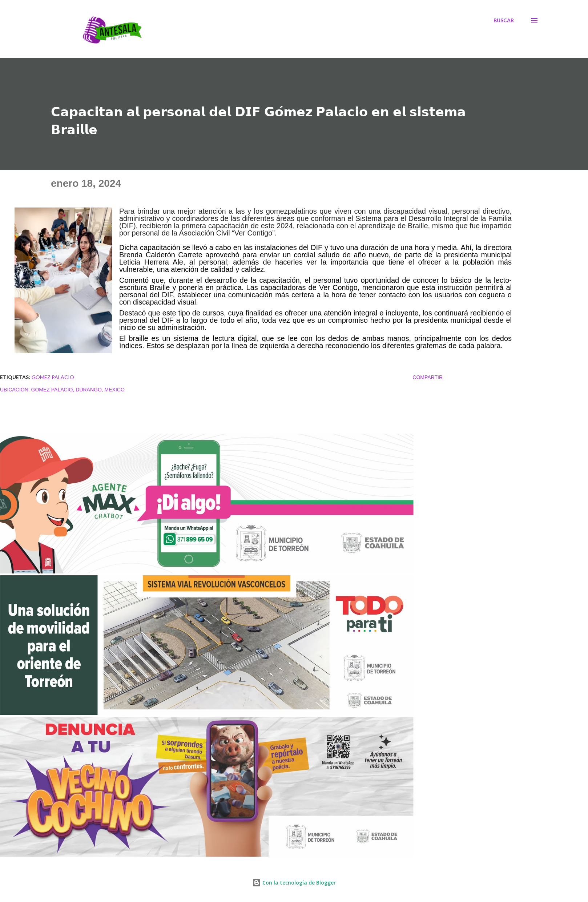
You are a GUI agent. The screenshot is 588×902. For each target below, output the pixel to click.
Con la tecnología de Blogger (294, 883)
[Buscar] (504, 20)
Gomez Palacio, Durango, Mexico (78, 390)
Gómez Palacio (53, 377)
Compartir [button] (428, 377)
